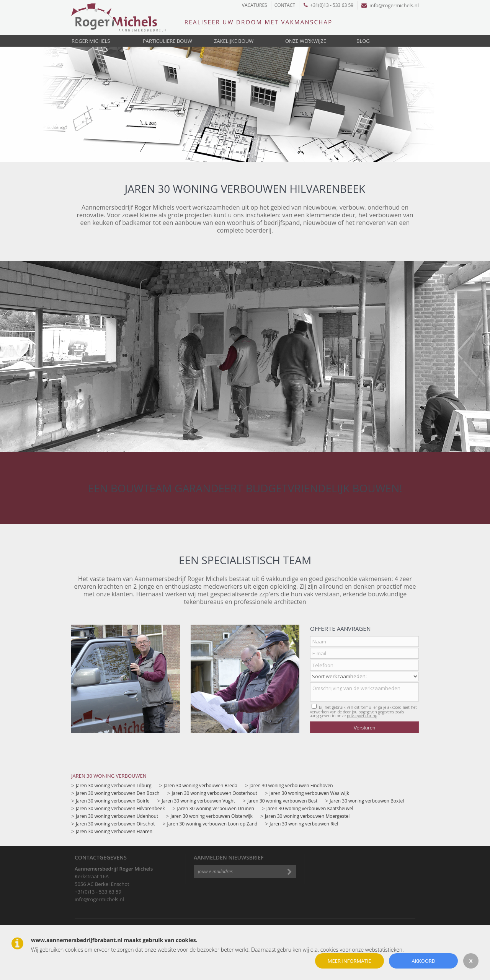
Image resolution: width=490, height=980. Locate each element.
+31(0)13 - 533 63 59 (329, 5)
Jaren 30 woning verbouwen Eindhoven (291, 785)
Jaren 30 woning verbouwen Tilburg (114, 785)
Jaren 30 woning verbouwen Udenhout (117, 816)
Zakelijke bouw (234, 41)
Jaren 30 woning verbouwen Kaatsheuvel (310, 808)
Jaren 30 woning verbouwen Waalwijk (309, 793)
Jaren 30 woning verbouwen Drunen (216, 808)
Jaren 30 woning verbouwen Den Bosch (118, 793)
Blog (363, 41)
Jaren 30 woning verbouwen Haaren (114, 831)
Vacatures (255, 5)
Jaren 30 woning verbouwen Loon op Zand (212, 824)
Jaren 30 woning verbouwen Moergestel (307, 816)
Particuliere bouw (167, 41)
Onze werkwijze (306, 41)
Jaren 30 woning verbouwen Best (282, 801)
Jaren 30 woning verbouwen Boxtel (367, 801)
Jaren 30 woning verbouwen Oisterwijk (211, 816)
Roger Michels (91, 41)
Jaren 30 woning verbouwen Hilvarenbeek (120, 808)
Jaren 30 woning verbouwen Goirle (113, 801)
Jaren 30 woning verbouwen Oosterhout (215, 793)
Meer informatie (350, 961)
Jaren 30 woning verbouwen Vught (198, 801)
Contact (285, 5)
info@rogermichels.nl (390, 5)
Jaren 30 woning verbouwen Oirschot (115, 824)
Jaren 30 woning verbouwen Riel (304, 824)
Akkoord (423, 961)
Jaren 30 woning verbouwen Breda (201, 785)
